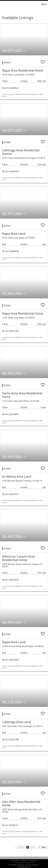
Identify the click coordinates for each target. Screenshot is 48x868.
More (44, 4)
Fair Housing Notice (33, 865)
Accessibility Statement (17, 865)
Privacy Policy (30, 863)
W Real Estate (33, 860)
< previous (21, 847)
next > (44, 847)
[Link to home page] (2, 4)
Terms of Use (18, 863)
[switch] (43, 61)
